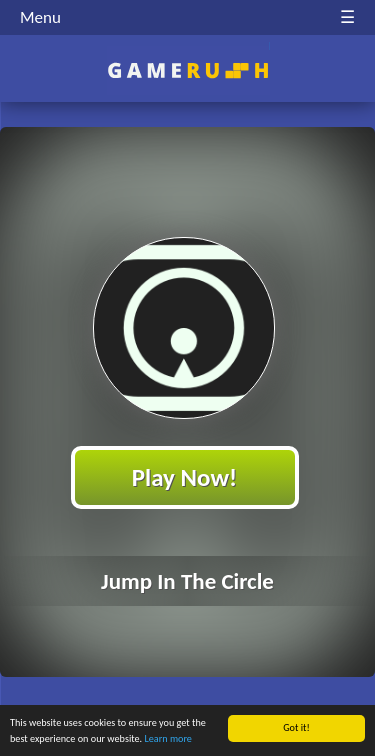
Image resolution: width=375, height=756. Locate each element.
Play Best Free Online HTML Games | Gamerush (187, 70)
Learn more (168, 739)
